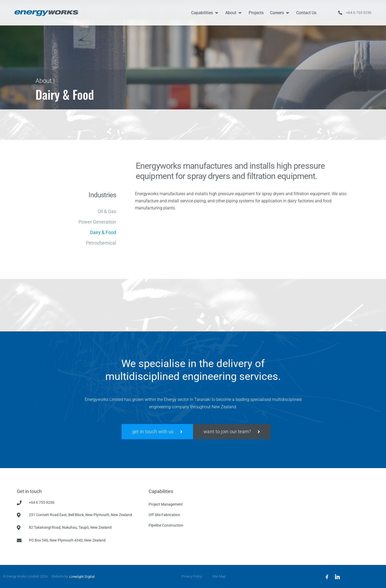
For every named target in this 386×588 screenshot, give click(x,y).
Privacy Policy (192, 576)
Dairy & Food (103, 232)
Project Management (166, 504)
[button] (205, 13)
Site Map (219, 576)
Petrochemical (101, 243)
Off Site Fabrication (164, 515)
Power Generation (97, 222)
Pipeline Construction (166, 525)
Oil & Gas (107, 211)
